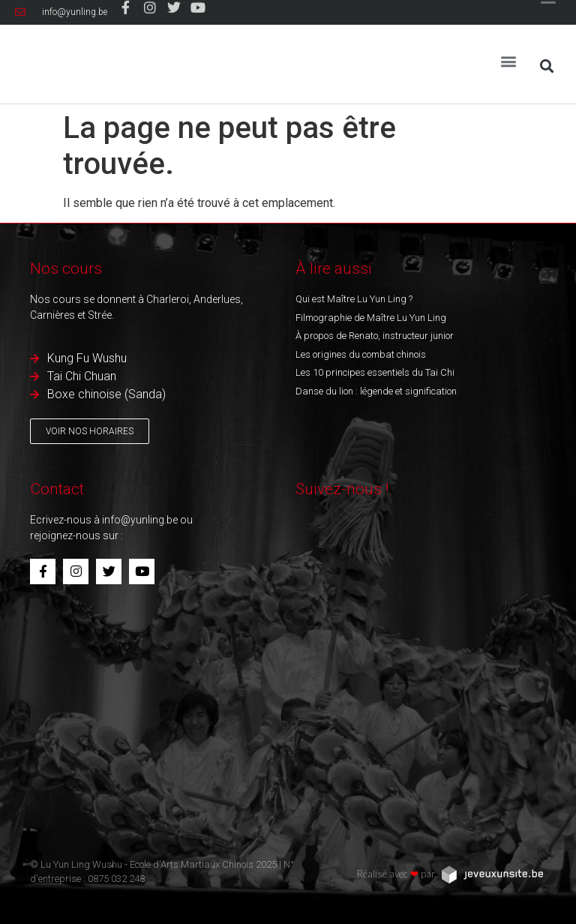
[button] (509, 56)
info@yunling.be (140, 520)
